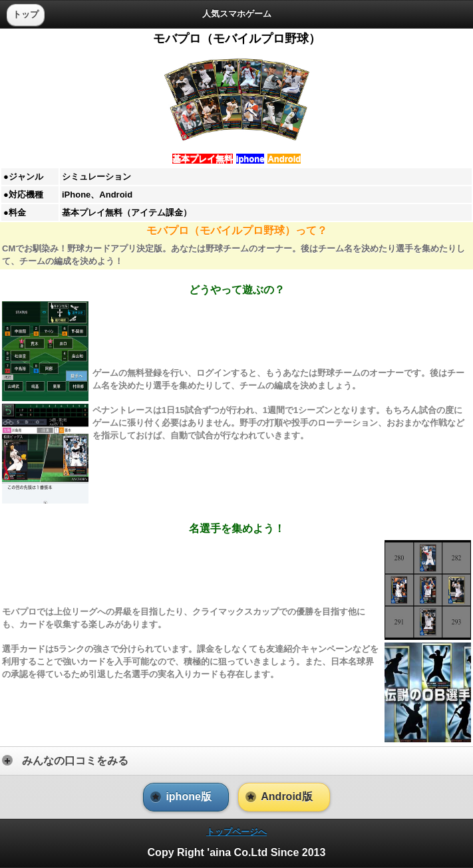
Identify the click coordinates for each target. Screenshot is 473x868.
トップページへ (236, 832)
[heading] (236, 14)
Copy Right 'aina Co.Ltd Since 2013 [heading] (237, 852)
